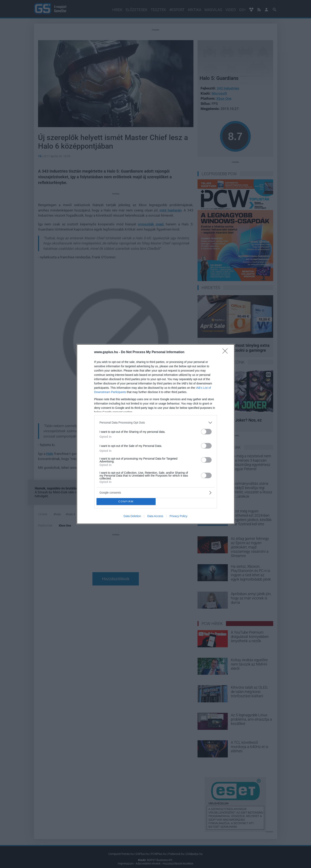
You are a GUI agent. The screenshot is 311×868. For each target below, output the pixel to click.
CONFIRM (126, 501)
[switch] (206, 432)
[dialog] (156, 434)
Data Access (155, 516)
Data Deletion (132, 516)
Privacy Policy (178, 516)
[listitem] (156, 423)
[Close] (226, 352)
